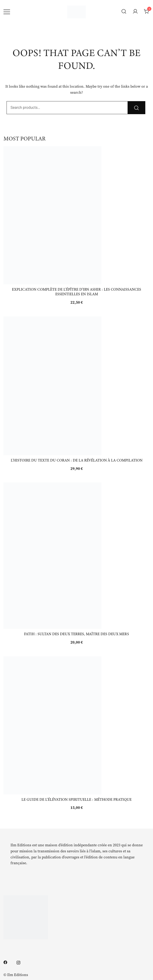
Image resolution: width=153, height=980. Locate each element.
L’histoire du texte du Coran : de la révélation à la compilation (77, 460)
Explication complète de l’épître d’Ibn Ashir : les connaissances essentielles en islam (76, 292)
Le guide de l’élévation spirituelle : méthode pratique (76, 800)
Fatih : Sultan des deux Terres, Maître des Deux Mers (76, 634)
